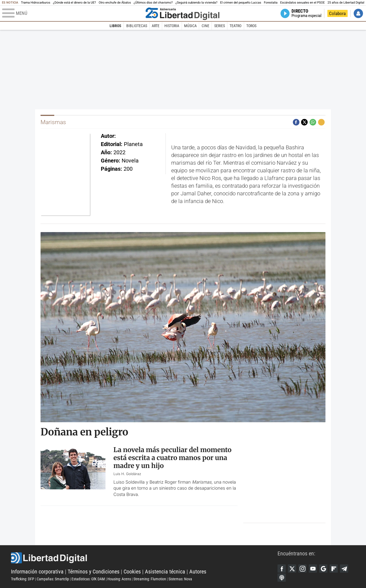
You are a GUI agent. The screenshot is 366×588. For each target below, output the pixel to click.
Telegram (344, 569)
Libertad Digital (144, 558)
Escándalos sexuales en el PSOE (303, 3)
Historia (172, 26)
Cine (205, 26)
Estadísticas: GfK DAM (88, 579)
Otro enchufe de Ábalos (115, 3)
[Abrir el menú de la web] (73, 13)
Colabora (337, 13)
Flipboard (334, 569)
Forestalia (271, 3)
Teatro (235, 26)
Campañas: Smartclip (53, 579)
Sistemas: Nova (180, 579)
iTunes (282, 578)
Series (220, 26)
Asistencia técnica (165, 572)
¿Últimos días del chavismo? (153, 3)
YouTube (313, 569)
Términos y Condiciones (94, 572)
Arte (156, 26)
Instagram (302, 569)
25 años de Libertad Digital (346, 3)
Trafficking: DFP (23, 579)
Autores (198, 572)
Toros (251, 26)
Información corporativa (37, 572)
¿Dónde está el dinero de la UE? (74, 3)
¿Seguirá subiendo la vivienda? (196, 3)
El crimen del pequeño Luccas (241, 3)
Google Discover (323, 569)
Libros (115, 26)
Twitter (292, 569)
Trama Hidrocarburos (36, 3)
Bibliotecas (137, 26)
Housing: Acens (119, 579)
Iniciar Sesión (358, 13)
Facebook (282, 569)
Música (190, 26)
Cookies (132, 572)
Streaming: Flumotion (150, 579)
